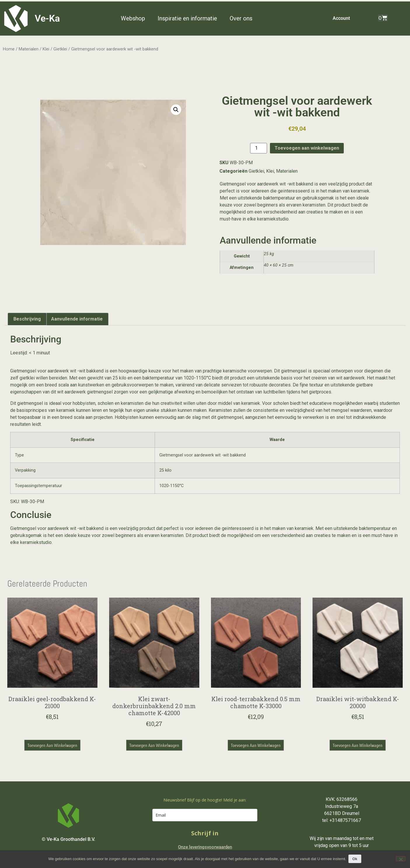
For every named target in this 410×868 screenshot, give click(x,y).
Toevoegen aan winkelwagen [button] (52, 745)
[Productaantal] (259, 148)
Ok (355, 859)
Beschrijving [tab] (27, 319)
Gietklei (60, 49)
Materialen (29, 49)
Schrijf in (205, 833)
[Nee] (401, 859)
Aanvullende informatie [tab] (77, 319)
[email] (205, 815)
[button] (136, 18)
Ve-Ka (47, 18)
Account (341, 18)
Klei (46, 49)
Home (9, 49)
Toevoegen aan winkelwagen (307, 148)
